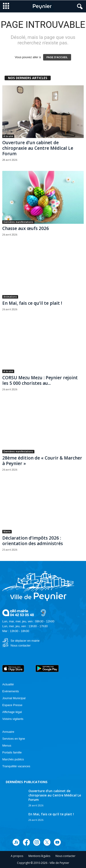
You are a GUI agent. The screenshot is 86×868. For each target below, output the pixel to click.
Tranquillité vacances (16, 766)
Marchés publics (13, 759)
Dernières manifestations (18, 222)
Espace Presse (12, 705)
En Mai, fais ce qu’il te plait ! (32, 303)
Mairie (7, 532)
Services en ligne (14, 739)
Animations (10, 297)
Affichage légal (12, 712)
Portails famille (12, 752)
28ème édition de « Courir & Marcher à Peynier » (42, 461)
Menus (7, 746)
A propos (17, 856)
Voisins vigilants (13, 719)
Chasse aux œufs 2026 (26, 228)
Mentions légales (39, 856)
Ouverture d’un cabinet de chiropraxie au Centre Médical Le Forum (38, 148)
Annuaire (8, 732)
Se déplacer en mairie (25, 641)
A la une (8, 136)
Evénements (11, 691)
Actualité (8, 684)
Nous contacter (21, 645)
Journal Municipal (14, 698)
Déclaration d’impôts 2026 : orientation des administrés (33, 541)
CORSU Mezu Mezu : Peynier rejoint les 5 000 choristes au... (40, 380)
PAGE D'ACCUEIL (57, 57)
